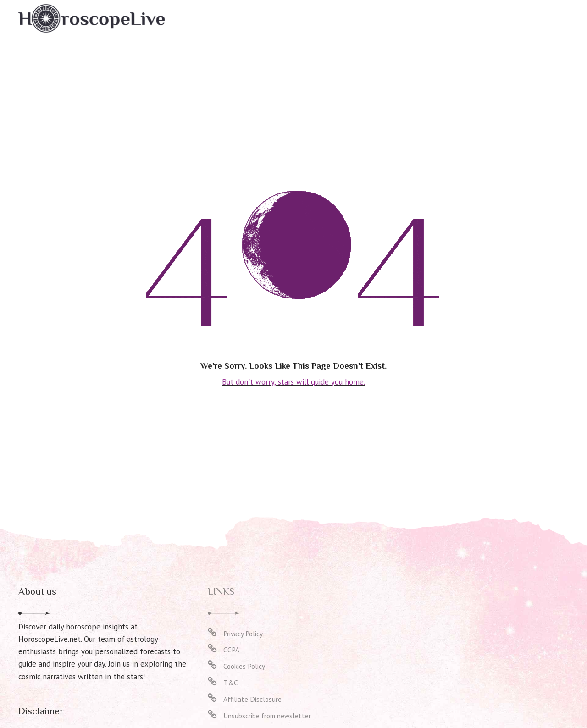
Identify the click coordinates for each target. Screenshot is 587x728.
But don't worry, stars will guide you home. (294, 381)
